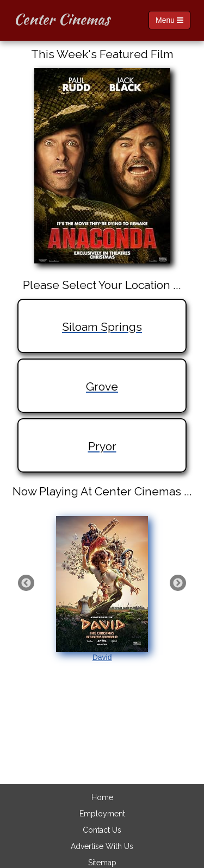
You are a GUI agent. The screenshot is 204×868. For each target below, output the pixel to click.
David (102, 589)
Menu (169, 20)
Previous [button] (26, 583)
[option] (102, 589)
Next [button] (178, 583)
